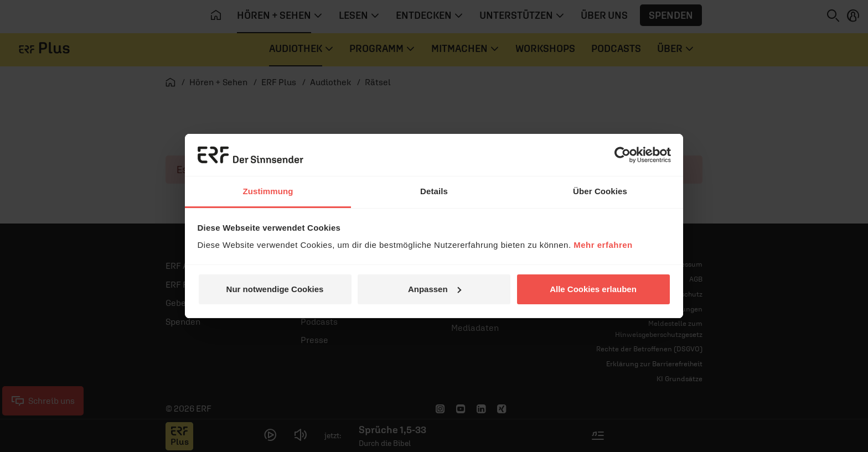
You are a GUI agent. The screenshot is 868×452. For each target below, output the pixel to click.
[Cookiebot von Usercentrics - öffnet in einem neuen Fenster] (622, 155)
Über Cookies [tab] (600, 191)
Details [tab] (434, 191)
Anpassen (435, 289)
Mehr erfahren (603, 245)
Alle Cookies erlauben (593, 289)
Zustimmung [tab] (268, 191)
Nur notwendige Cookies (275, 289)
